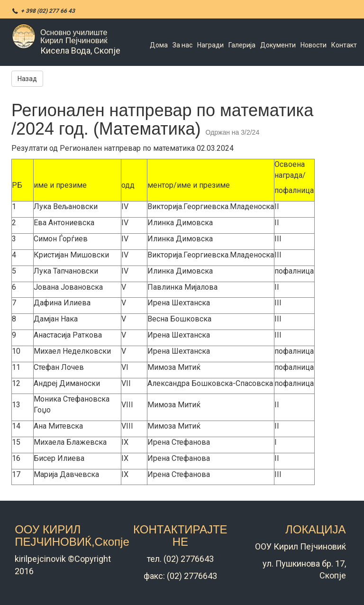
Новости (314, 45)
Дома (159, 45)
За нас (182, 45)
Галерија (242, 45)
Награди (210, 45)
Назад (27, 79)
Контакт (344, 45)
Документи (278, 45)
